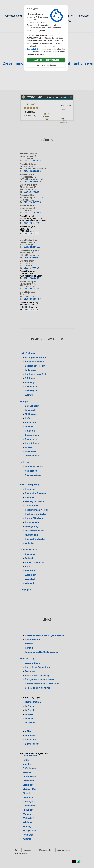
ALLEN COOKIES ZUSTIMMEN (46, 60)
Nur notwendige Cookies (46, 65)
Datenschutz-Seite (34, 49)
